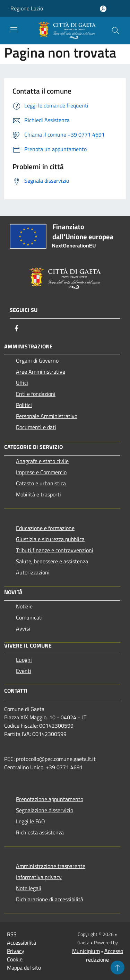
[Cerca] (115, 31)
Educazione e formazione (45, 528)
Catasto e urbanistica (41, 483)
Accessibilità (21, 943)
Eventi (24, 671)
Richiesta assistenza (40, 832)
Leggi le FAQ (31, 821)
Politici (24, 405)
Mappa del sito (24, 968)
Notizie (24, 606)
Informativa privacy (39, 877)
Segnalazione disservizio (45, 810)
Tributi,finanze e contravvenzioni (55, 550)
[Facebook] (17, 328)
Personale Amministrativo (47, 416)
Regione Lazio (27, 8)
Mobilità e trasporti (38, 494)
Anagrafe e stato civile (42, 461)
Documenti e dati (36, 427)
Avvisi (23, 628)
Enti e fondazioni (36, 394)
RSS (12, 934)
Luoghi (24, 660)
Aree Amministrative (41, 372)
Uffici (22, 383)
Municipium (86, 951)
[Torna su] (118, 968)
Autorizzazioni (33, 572)
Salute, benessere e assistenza (52, 561)
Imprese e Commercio (41, 472)
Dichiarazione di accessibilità (50, 899)
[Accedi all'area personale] (103, 9)
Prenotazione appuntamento (50, 799)
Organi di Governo (37, 361)
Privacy (16, 951)
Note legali (29, 888)
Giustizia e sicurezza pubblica (50, 539)
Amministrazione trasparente (51, 866)
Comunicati (29, 617)
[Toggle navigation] (14, 30)
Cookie (15, 959)
